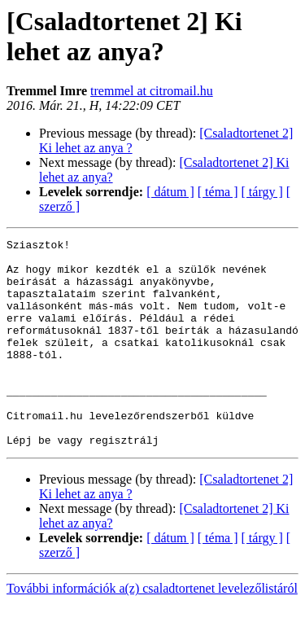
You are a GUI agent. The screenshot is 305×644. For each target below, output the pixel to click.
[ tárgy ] (262, 192)
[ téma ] (218, 192)
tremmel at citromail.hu (152, 91)
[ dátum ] (170, 192)
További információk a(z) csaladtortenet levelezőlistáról (152, 630)
